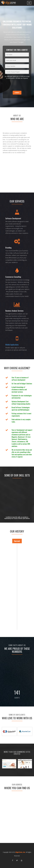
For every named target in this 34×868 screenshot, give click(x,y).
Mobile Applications (12, 345)
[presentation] (16, 85)
